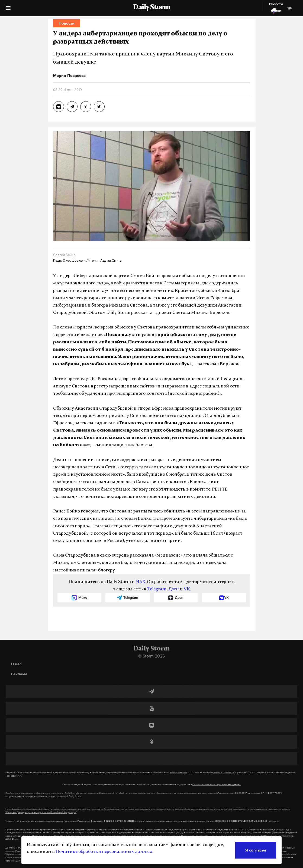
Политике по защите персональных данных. (217, 784)
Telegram (157, 589)
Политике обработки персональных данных (104, 852)
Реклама (19, 674)
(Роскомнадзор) (178, 772)
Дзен (174, 589)
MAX (140, 582)
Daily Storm (151, 8)
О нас (16, 664)
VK (187, 589)
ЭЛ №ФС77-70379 (224, 772)
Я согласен (256, 850)
